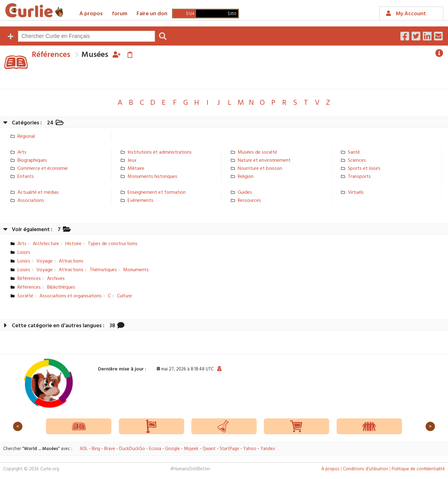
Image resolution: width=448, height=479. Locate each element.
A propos (91, 14)
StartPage (229, 449)
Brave (110, 449)
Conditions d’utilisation (366, 469)
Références (51, 55)
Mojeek (191, 449)
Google (173, 449)
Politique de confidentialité (418, 469)
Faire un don (152, 14)
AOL (84, 449)
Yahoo (250, 449)
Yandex (268, 449)
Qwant (209, 449)
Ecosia (155, 449)
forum (120, 14)
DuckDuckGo (132, 449)
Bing (96, 449)
